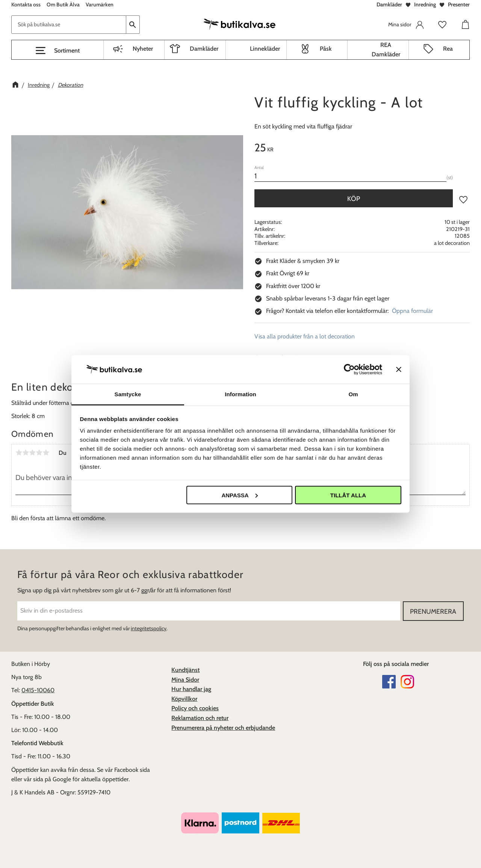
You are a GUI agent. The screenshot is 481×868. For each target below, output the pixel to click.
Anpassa (239, 495)
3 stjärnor (32, 453)
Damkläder (389, 5)
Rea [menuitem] (448, 49)
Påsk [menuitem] (326, 49)
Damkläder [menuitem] (204, 49)
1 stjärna (19, 453)
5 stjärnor (46, 453)
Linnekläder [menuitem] (265, 49)
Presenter (459, 5)
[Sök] (133, 25)
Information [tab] (240, 394)
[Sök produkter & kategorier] (69, 25)
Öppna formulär (412, 311)
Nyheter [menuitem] (143, 49)
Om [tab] (353, 394)
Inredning (425, 5)
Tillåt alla (348, 495)
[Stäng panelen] (399, 369)
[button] (57, 51)
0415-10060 (38, 690)
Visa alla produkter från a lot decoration (305, 336)
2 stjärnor (26, 453)
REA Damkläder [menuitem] (386, 50)
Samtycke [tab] (128, 394)
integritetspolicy (149, 628)
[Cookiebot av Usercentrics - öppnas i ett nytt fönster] (349, 369)
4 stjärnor (39, 453)
